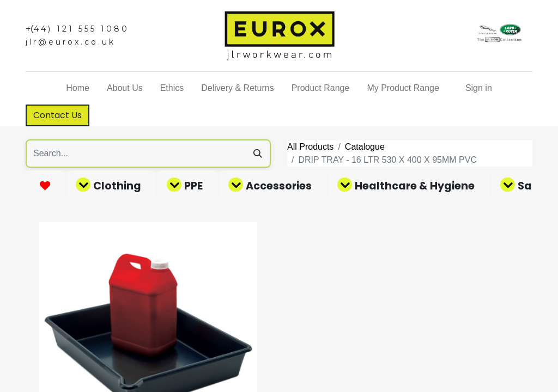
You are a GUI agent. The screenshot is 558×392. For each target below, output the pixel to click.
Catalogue (365, 147)
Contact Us (57, 115)
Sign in (479, 88)
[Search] (258, 154)
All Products (310, 147)
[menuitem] (78, 88)
